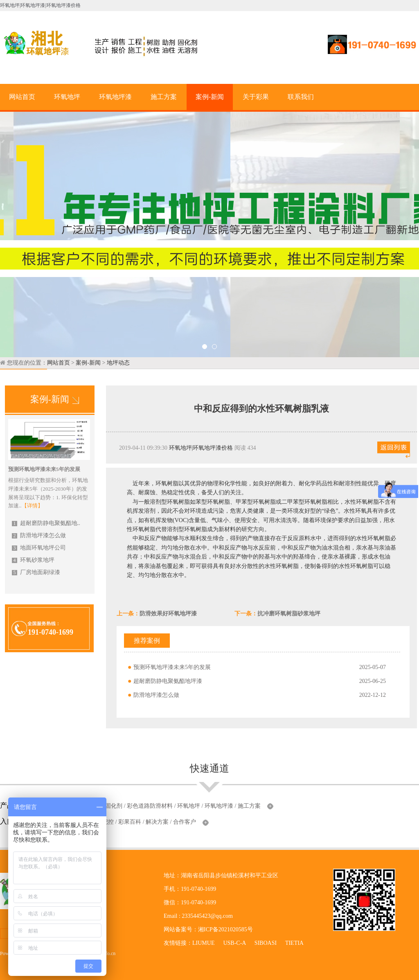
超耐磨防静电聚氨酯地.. (46, 523)
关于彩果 (256, 97)
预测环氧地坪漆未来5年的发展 (172, 667)
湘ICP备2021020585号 (225, 929)
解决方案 (157, 822)
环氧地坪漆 (115, 97)
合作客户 (185, 822)
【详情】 (32, 506)
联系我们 (301, 97)
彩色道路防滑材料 (150, 806)
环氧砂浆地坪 (33, 560)
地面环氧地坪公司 (39, 548)
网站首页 (22, 97)
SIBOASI (266, 943)
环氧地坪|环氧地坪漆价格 (201, 448)
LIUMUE (203, 943)
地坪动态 (118, 363)
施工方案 (164, 97)
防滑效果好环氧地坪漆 (168, 614)
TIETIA (294, 943)
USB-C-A (234, 943)
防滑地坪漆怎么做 (39, 535)
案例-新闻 (210, 97)
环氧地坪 (67, 97)
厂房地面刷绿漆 (36, 572)
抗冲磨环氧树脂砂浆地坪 (289, 614)
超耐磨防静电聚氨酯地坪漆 (168, 681)
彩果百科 (130, 822)
